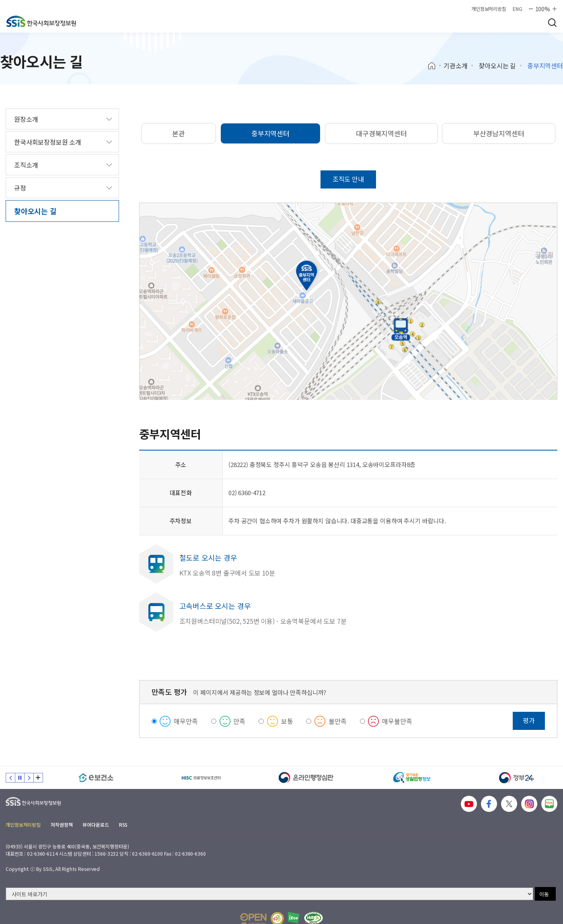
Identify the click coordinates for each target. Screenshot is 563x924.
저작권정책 (62, 825)
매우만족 (186, 721)
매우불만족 (397, 721)
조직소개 (26, 165)
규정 (20, 188)
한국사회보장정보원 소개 (48, 142)
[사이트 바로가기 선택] (269, 894)
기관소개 (455, 66)
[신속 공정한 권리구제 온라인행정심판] (306, 778)
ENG (518, 9)
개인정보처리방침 (489, 9)
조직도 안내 (348, 179)
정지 (20, 778)
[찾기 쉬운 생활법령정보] (412, 778)
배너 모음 (38, 778)
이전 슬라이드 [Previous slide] (10, 778)
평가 (529, 720)
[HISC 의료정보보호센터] (201, 778)
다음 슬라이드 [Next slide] (29, 778)
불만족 (338, 721)
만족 (239, 721)
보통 (287, 721)
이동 (544, 894)
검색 (552, 23)
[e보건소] (96, 778)
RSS (123, 825)
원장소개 (26, 119)
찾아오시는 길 (497, 66)
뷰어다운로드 (96, 825)
